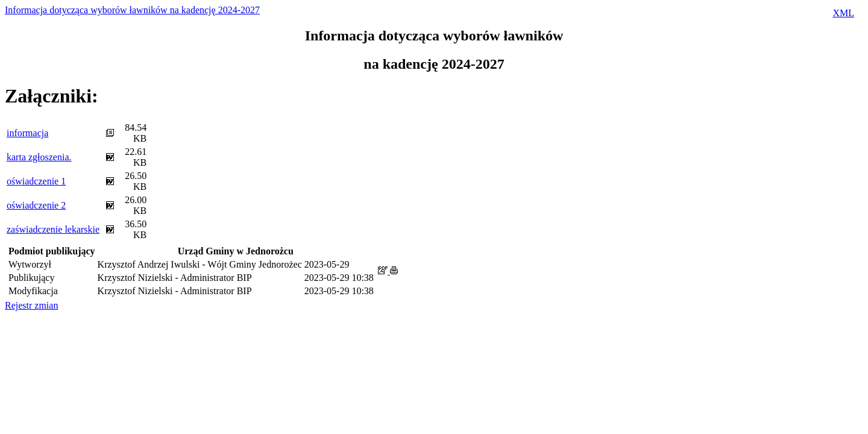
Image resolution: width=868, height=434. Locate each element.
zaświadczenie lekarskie (53, 229)
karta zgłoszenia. (39, 157)
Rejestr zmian (31, 305)
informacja (27, 133)
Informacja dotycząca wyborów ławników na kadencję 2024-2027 (132, 10)
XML (843, 13)
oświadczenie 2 (36, 205)
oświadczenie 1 (36, 181)
